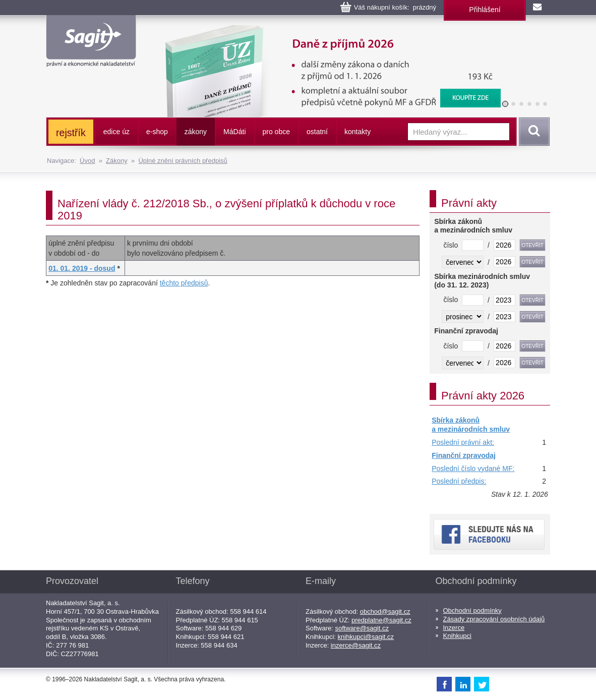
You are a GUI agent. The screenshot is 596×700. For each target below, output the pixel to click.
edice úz (116, 132)
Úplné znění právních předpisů (183, 161)
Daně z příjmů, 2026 (326, 30)
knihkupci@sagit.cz (366, 637)
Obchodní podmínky (472, 610)
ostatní (317, 132)
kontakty (357, 132)
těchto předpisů (184, 283)
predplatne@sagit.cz (381, 620)
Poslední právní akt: (463, 442)
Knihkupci (457, 636)
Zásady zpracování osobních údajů (494, 619)
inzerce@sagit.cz (356, 645)
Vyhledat (532, 132)
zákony (196, 132)
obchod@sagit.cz (385, 611)
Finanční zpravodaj (464, 455)
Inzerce (454, 628)
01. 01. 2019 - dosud (82, 268)
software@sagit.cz (362, 628)
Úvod (87, 161)
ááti (234, 132)
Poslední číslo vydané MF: (473, 469)
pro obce (276, 132)
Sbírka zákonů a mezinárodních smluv (471, 425)
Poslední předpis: (459, 481)
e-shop (157, 132)
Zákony (117, 161)
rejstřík (71, 133)
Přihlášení (485, 10)
